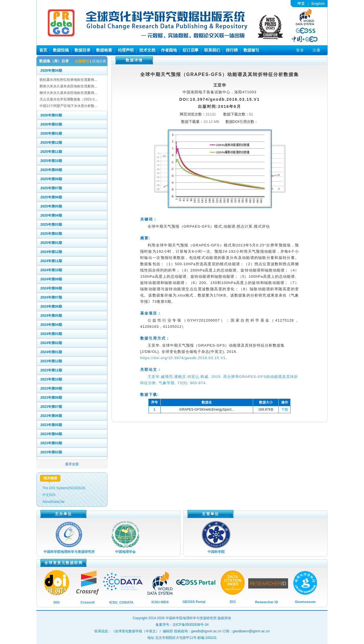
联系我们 (212, 50)
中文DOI (49, 495)
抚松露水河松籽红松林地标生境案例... (68, 80)
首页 (43, 50)
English (318, 4)
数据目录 (82, 50)
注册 (317, 50)
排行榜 (232, 50)
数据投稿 (61, 50)
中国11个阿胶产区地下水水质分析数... (68, 106)
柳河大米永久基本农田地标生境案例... (68, 93)
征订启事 (191, 50)
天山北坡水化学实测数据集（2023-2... (68, 99)
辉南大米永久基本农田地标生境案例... (68, 86)
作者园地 (169, 50)
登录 (300, 50)
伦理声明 (126, 50)
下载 (285, 410)
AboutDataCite (53, 502)
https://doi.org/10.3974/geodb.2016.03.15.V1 (183, 358)
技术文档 (147, 50)
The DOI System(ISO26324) (64, 488)
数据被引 (251, 50)
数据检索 (104, 50)
